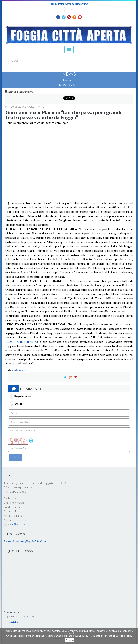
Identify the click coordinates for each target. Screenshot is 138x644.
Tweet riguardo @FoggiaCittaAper (25, 541)
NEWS (63, 85)
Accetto (70, 640)
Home (67, 80)
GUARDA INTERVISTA (22, 342)
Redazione (19, 370)
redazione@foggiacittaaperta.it (69, 4)
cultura (74, 85)
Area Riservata (14, 524)
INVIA (15, 457)
